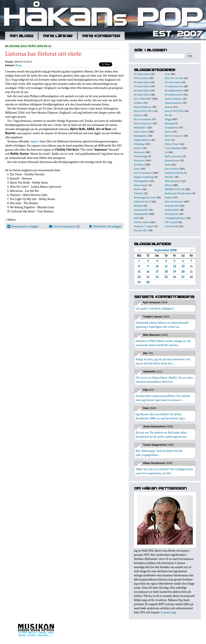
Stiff (136, 218)
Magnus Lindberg (144, 177)
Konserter (139, 160)
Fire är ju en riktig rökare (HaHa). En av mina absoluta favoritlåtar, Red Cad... (164, 380)
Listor (137, 169)
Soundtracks (172, 214)
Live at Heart (172, 169)
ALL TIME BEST (143, 99)
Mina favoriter (173, 181)
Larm (168, 164)
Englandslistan (142, 140)
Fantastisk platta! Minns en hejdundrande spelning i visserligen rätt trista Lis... (162, 325)
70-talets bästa (142, 86)
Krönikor (139, 164)
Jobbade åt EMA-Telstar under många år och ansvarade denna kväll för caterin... (163, 343)
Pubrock (138, 193)
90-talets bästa (142, 95)
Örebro (138, 189)
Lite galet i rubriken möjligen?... (155, 308)
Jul (166, 152)
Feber (168, 140)
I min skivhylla (173, 148)
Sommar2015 (172, 210)
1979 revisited (141, 78)
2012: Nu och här (174, 78)
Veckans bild (172, 226)
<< (139, 250)
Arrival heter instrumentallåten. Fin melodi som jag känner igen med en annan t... (163, 398)
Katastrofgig (141, 156)
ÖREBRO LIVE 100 (175, 189)
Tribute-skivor (142, 222)
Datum (169, 132)
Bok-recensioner (143, 123)
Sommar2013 (141, 210)
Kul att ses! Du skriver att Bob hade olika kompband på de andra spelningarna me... (162, 435)
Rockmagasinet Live (145, 197)
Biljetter (138, 115)
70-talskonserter (174, 86)
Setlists (169, 197)
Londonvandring (174, 173)
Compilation (171, 127)
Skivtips (138, 206)
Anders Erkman (173, 99)
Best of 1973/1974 (143, 111)
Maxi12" (169, 177)
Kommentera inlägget (23, 226)
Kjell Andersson (173, 156)
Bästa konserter (173, 103)
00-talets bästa (142, 74)
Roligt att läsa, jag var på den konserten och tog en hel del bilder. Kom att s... (163, 361)
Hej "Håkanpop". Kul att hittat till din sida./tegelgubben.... (159, 453)
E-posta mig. (168, 612)
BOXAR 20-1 (140, 127)
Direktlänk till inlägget (105, 226)
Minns (168, 185)
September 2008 (166, 250)
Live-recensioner (143, 173)
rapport (34, 141)
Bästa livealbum (143, 107)
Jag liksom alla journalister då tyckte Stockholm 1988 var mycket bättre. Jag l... (161, 416)
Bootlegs (169, 123)
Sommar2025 (141, 214)
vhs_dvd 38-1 (141, 230)
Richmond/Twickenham (178, 193)
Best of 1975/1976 (174, 111)
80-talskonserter (174, 90)
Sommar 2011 (172, 206)
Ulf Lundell (171, 222)
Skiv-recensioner (174, 202)
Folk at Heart (172, 144)
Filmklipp (139, 144)
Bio (167, 115)
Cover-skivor (141, 132)
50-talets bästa (142, 82)
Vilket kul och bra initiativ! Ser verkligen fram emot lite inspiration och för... (164, 471)
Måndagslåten (142, 181)
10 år (167, 74)
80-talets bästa (142, 90)
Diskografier (141, 136)
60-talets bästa (173, 82)
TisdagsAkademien (175, 218)
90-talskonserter (174, 95)
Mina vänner (141, 185)
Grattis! (138, 148)
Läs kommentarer (62, 226)
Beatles (169, 107)
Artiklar (138, 103)
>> (191, 250)
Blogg (19, 65)
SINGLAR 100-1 (142, 202)
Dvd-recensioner (174, 136)
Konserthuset (172, 160)
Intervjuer (139, 152)
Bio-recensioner (143, 119)
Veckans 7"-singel (143, 226)
